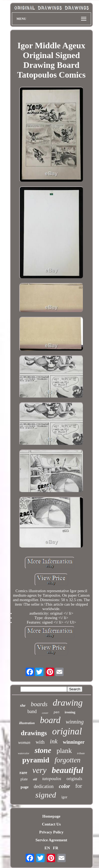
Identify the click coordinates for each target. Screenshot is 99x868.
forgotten (68, 760)
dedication (44, 786)
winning (75, 722)
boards (39, 704)
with (40, 742)
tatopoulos (52, 779)
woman (24, 742)
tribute (81, 753)
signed (46, 795)
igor (64, 797)
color (64, 786)
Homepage (51, 816)
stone (43, 750)
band (32, 711)
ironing (70, 712)
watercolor (24, 753)
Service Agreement (51, 840)
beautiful (67, 770)
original (67, 731)
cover (45, 713)
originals (74, 779)
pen (56, 713)
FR (56, 848)
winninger (74, 742)
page (25, 787)
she (23, 705)
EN (47, 848)
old (35, 779)
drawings (34, 733)
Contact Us (51, 824)
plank (64, 751)
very (39, 770)
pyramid (36, 760)
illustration (27, 723)
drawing (68, 703)
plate (24, 779)
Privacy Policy (51, 832)
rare (23, 773)
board (50, 720)
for (79, 786)
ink (54, 741)
